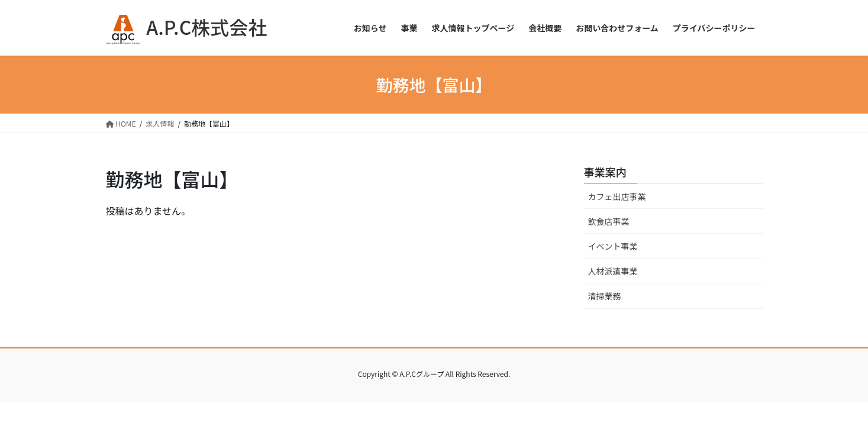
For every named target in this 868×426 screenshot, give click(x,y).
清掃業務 (605, 296)
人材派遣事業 (613, 271)
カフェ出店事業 (617, 196)
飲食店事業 (609, 221)
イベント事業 (613, 246)
